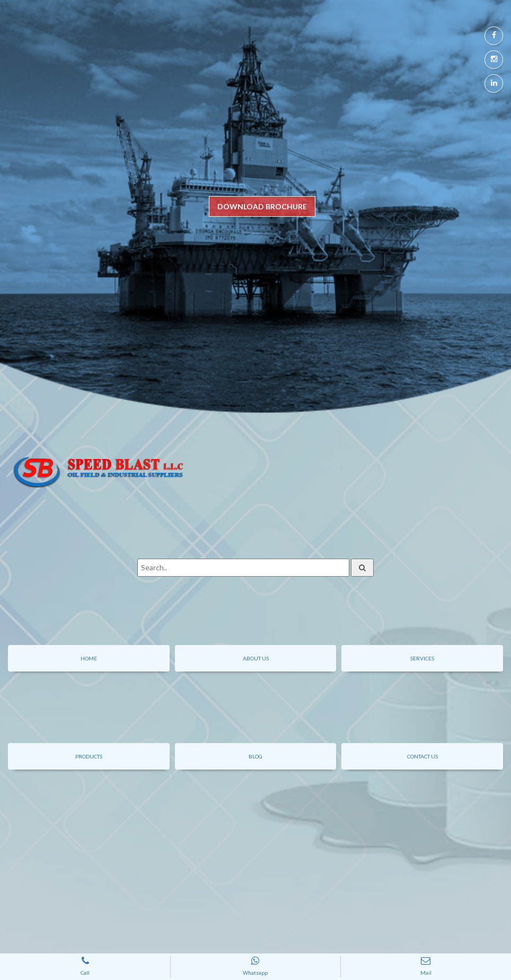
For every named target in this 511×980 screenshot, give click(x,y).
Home (89, 658)
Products (89, 756)
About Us (256, 658)
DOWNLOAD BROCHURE (262, 206)
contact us (422, 756)
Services (422, 658)
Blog (255, 756)
